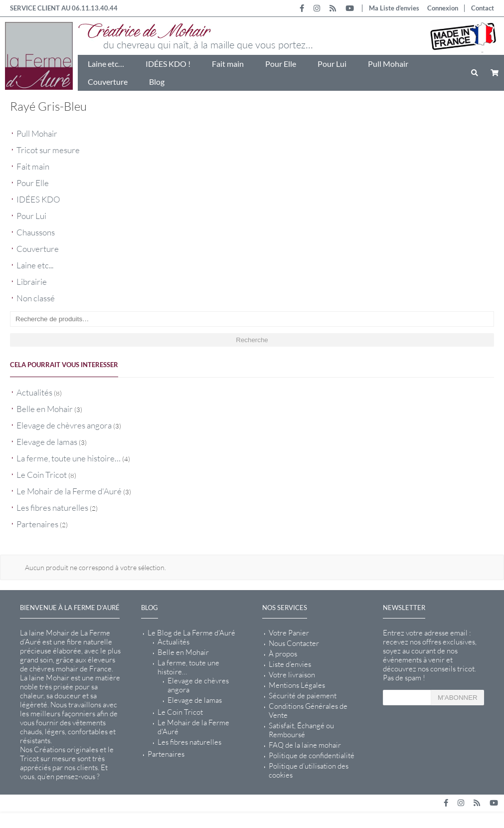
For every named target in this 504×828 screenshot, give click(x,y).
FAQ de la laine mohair (305, 745)
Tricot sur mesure (48, 150)
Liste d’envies (290, 664)
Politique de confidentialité (312, 756)
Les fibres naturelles (52, 508)
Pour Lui (332, 64)
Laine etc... (35, 265)
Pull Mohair (388, 64)
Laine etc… (106, 64)
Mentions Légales (297, 685)
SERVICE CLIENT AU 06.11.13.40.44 (64, 8)
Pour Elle (281, 64)
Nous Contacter (294, 643)
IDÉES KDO (38, 199)
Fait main (228, 64)
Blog (157, 82)
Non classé (36, 298)
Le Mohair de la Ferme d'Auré (69, 491)
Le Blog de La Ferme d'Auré (191, 633)
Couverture (108, 82)
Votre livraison (292, 675)
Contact (483, 8)
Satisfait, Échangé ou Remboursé (301, 730)
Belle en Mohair (45, 409)
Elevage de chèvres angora (64, 425)
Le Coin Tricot (42, 475)
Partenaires (37, 524)
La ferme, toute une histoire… (69, 458)
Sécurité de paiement (303, 696)
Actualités (34, 392)
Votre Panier (289, 633)
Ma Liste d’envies (394, 8)
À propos (283, 654)
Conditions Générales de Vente (308, 711)
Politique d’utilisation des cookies (309, 771)
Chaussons (36, 232)
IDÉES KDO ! (168, 64)
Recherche (252, 340)
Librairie (32, 282)
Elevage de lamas (47, 442)
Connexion (443, 8)
